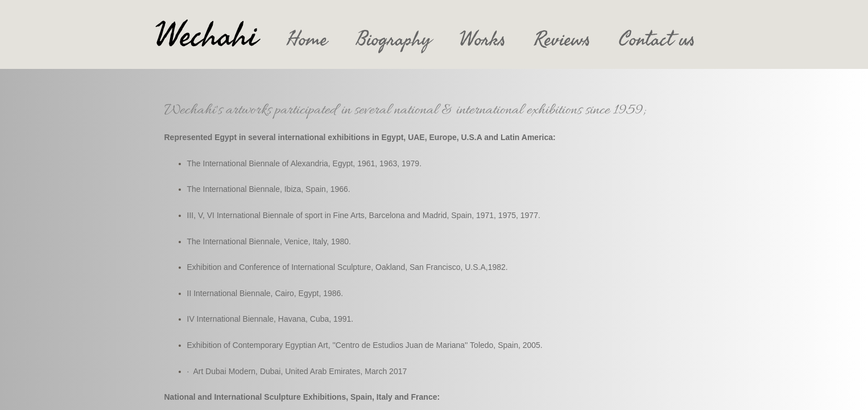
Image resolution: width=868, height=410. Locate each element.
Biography (394, 40)
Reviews (562, 40)
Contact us (657, 40)
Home (307, 40)
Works (483, 40)
